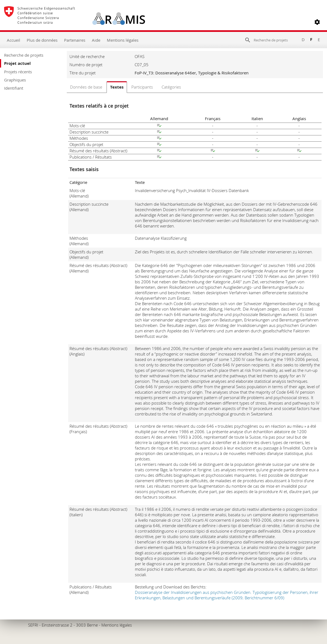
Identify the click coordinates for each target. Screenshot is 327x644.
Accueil (13, 40)
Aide (96, 40)
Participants (142, 87)
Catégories (171, 87)
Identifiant (14, 88)
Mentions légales (123, 40)
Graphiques (15, 80)
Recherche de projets (24, 55)
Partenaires (75, 40)
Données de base (86, 87)
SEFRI (33, 625)
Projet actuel (17, 63)
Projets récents (18, 72)
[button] (317, 22)
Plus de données (42, 40)
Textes (117, 87)
